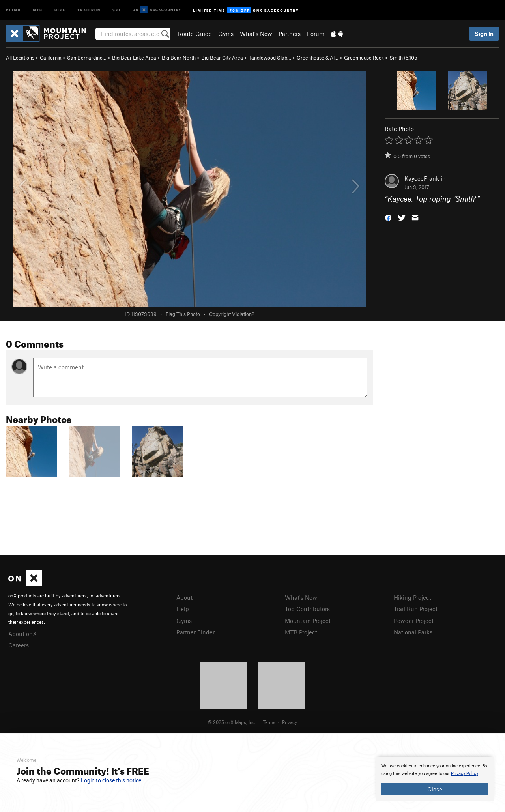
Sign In (484, 34)
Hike (60, 10)
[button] (388, 217)
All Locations (20, 58)
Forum (316, 34)
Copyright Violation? (232, 314)
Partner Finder (195, 632)
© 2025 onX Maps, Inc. (232, 722)
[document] (435, 779)
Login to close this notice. (112, 780)
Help (183, 609)
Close (435, 789)
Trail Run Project (416, 609)
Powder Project (414, 621)
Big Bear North (179, 58)
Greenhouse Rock (364, 58)
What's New (256, 34)
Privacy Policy (465, 774)
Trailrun (89, 10)
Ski (117, 10)
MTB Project (301, 632)
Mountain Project (308, 621)
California (51, 58)
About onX (22, 634)
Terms (269, 722)
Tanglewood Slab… (270, 58)
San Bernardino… (87, 58)
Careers (19, 645)
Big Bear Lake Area (134, 58)
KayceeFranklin (425, 178)
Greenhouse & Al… (318, 58)
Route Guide (195, 34)
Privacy (290, 722)
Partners (290, 34)
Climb (13, 10)
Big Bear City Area (222, 58)
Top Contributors (307, 609)
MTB (38, 10)
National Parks (413, 632)
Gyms (226, 34)
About (184, 597)
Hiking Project (412, 597)
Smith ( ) (405, 58)
